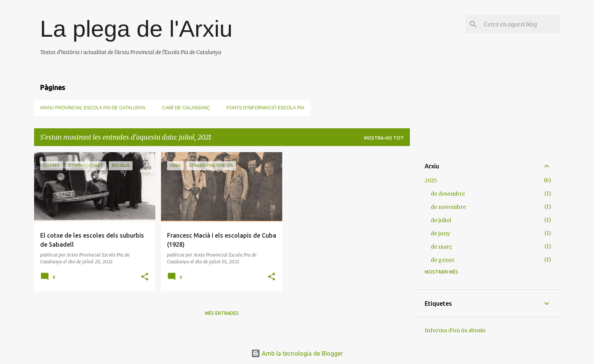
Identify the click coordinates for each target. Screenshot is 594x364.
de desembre (448, 194)
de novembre (448, 207)
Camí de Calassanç (186, 108)
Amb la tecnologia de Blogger (297, 353)
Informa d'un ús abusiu (455, 330)
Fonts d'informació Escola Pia (266, 108)
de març (442, 247)
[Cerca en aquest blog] (521, 24)
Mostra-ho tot (384, 138)
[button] (145, 277)
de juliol (441, 220)
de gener (443, 260)
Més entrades (222, 313)
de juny (440, 233)
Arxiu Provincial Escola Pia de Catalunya (93, 108)
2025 (431, 180)
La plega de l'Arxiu (136, 29)
